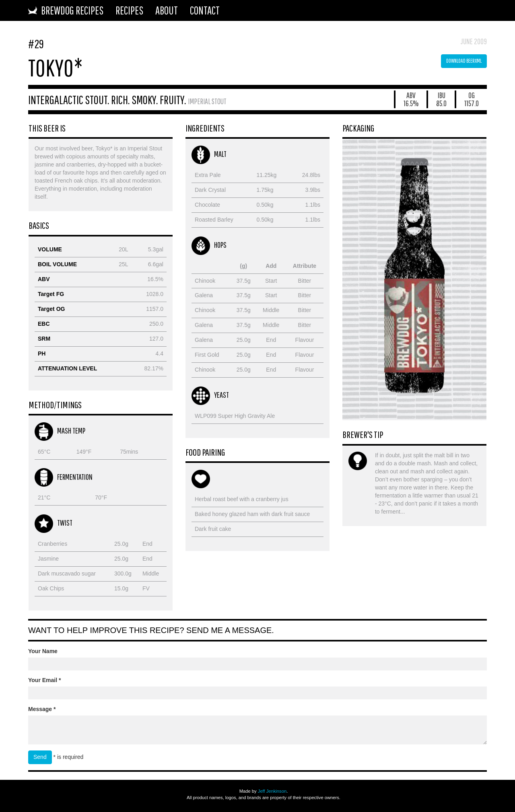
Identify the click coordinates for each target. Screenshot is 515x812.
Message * (42, 709)
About (167, 10)
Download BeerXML (464, 61)
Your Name (43, 651)
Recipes (129, 10)
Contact (205, 10)
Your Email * (44, 680)
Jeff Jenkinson (272, 791)
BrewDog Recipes (66, 10)
